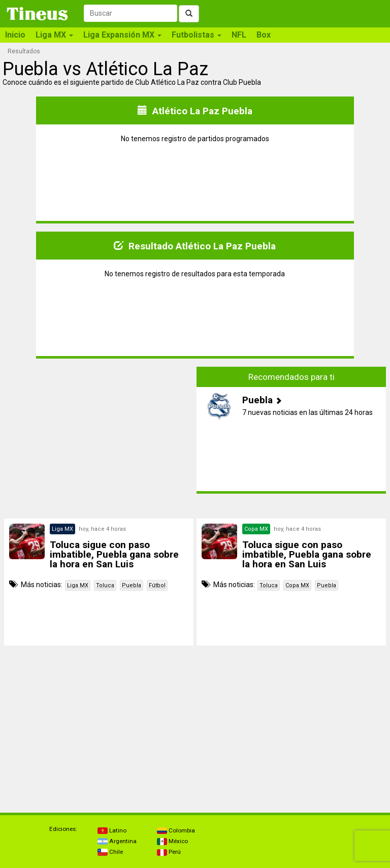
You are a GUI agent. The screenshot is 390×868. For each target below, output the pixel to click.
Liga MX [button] (54, 35)
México (172, 841)
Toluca (105, 585)
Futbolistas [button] (197, 35)
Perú (169, 852)
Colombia (176, 830)
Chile (110, 852)
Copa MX (297, 585)
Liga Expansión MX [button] (122, 35)
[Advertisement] (99, 438)
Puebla (132, 585)
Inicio (15, 35)
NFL (239, 35)
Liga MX (78, 585)
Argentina (117, 841)
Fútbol (157, 585)
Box (264, 35)
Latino (112, 830)
